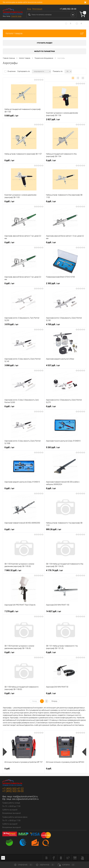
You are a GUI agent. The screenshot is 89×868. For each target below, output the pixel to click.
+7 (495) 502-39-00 (68, 9)
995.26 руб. (54, 529)
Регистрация (37, 9)
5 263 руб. (53, 447)
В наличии (12, 71)
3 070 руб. (11, 324)
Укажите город (16, 16)
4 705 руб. (53, 324)
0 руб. (9, 160)
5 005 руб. (11, 116)
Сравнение (23, 865)
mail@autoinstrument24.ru (25, 796)
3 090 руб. (11, 365)
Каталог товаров (44, 33)
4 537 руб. (53, 365)
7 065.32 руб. (13, 570)
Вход (29, 9)
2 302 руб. (53, 283)
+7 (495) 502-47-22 (13, 789)
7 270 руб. (11, 611)
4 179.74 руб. (54, 570)
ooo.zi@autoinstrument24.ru (25, 799)
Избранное (45, 865)
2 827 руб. (53, 119)
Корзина (66, 865)
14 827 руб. (54, 611)
